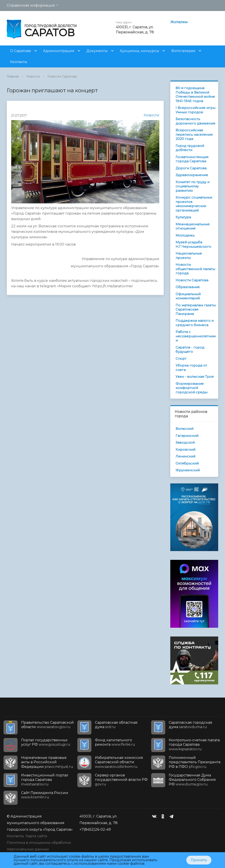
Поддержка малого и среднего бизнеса (195, 323)
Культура (183, 217)
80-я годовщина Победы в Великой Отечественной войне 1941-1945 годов (195, 94)
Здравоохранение (192, 175)
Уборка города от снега (191, 368)
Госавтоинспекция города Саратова (192, 159)
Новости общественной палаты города (195, 269)
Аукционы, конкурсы (139, 51)
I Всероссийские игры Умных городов (195, 110)
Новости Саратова (62, 76)
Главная (13, 76)
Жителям (179, 22)
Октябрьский (187, 463)
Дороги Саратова (191, 168)
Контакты (19, 62)
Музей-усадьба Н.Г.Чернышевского (193, 244)
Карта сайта (36, 836)
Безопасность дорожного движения (195, 121)
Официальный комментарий (188, 296)
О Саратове (21, 51)
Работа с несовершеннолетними (196, 336)
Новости (33, 76)
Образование (188, 287)
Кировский (185, 449)
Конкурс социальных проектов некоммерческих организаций (194, 204)
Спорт (181, 359)
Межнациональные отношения (193, 226)
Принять (199, 860)
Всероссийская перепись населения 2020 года (194, 134)
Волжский (184, 429)
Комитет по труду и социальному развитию (192, 186)
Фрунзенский (188, 470)
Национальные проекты (189, 256)
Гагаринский (187, 436)
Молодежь (185, 235)
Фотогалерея (183, 51)
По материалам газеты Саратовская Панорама (196, 309)
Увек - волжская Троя (195, 377)
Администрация (59, 51)
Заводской (185, 442)
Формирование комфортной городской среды (191, 388)
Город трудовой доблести (190, 148)
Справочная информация (31, 5)
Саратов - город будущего (190, 350)
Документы (97, 51)
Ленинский (185, 456)
